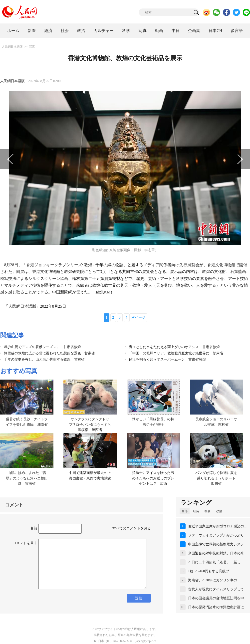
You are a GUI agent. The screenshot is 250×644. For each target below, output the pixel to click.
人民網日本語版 (12, 47)
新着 (32, 31)
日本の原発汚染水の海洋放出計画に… (218, 607)
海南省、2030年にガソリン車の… (214, 580)
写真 (143, 31)
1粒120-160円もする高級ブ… (211, 571)
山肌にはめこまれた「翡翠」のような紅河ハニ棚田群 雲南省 (27, 478)
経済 (48, 31)
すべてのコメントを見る (132, 528)
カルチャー (104, 31)
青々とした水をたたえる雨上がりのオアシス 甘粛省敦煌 (174, 347)
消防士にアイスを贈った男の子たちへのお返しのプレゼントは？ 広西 (153, 478)
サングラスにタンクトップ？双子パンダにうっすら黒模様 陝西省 (90, 425)
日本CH (215, 31)
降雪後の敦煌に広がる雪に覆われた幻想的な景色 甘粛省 (49, 353)
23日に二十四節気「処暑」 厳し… (216, 562)
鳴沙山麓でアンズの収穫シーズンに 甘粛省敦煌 (42, 347)
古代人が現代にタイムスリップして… (218, 589)
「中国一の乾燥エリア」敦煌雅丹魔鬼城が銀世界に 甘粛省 (176, 353)
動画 (159, 31)
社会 (65, 31)
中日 (176, 31)
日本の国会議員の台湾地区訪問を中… (218, 598)
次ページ (138, 318)
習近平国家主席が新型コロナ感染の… (218, 526)
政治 (81, 31)
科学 (126, 31)
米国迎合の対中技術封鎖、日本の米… (218, 553)
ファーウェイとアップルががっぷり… (218, 535)
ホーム (13, 31)
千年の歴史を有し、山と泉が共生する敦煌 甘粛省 (44, 359)
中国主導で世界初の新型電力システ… (218, 544)
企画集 (194, 31)
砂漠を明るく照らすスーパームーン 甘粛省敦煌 (167, 359)
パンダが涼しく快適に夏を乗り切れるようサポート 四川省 (217, 478)
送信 (139, 598)
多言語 (237, 31)
